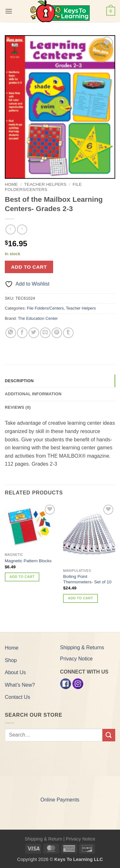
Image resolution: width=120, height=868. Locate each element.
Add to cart (29, 267)
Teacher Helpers (45, 184)
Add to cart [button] (22, 577)
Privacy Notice (76, 659)
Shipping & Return (43, 839)
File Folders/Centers (43, 187)
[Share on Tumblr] (68, 333)
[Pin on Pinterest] (57, 333)
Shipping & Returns (82, 647)
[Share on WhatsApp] (11, 333)
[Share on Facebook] (22, 333)
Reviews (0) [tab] (18, 407)
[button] (9, 11)
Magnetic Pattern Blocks (28, 561)
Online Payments (60, 800)
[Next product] (10, 229)
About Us (15, 672)
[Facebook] (66, 684)
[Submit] (109, 735)
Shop (11, 660)
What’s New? (20, 685)
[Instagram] (78, 684)
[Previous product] (22, 229)
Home (11, 184)
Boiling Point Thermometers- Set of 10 (87, 579)
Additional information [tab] (33, 394)
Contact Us (17, 697)
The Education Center (38, 318)
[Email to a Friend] (45, 333)
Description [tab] (19, 381)
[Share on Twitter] (34, 333)
